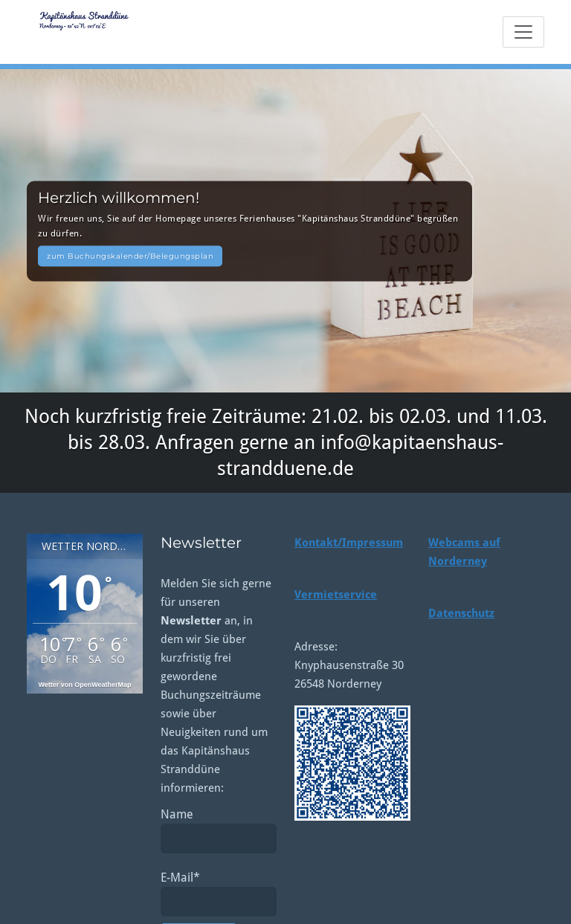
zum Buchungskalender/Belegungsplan (130, 255)
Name (219, 830)
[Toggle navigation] (523, 32)
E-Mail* (219, 894)
